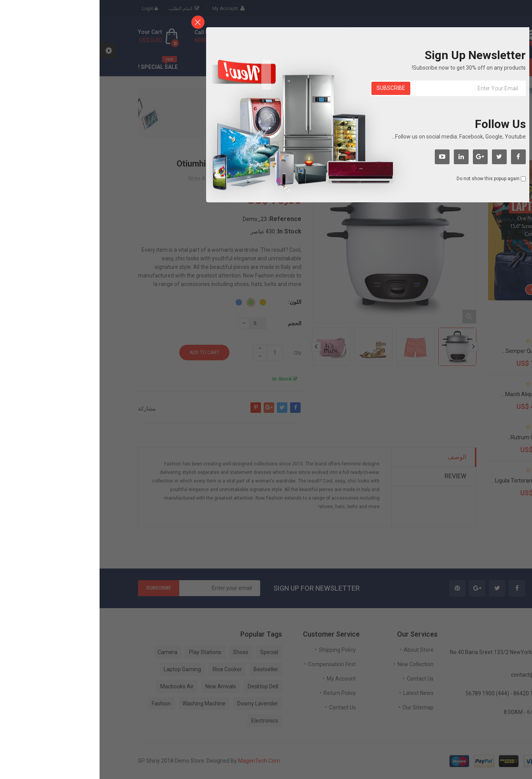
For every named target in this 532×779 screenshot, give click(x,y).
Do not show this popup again (388, 179)
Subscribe (291, 88)
